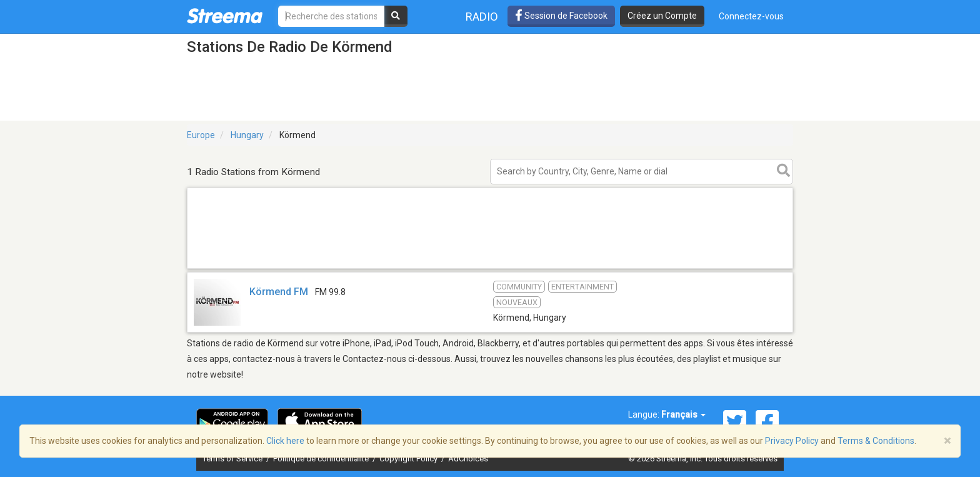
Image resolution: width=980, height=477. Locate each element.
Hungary (247, 135)
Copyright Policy (409, 459)
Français (683, 414)
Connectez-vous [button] (751, 16)
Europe (201, 135)
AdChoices (468, 459)
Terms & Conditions (876, 441)
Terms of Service (233, 459)
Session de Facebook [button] (561, 16)
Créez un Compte (662, 16)
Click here (285, 441)
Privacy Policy (792, 441)
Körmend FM (279, 292)
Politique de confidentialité (322, 459)
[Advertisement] (490, 268)
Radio (482, 17)
